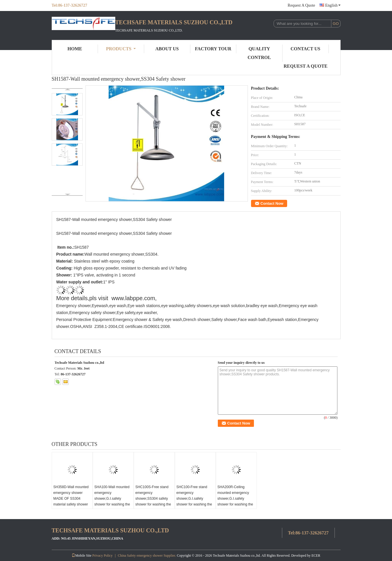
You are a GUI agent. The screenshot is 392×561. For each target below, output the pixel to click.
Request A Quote (301, 5)
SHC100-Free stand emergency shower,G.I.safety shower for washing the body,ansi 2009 (194, 499)
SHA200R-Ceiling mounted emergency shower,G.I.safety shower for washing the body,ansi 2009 (235, 499)
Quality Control (259, 53)
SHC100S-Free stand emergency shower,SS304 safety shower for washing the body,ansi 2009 (153, 499)
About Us (167, 49)
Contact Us (305, 49)
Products (121, 49)
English (333, 5)
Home (75, 49)
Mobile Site (81, 556)
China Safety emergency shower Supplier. (147, 556)
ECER (316, 556)
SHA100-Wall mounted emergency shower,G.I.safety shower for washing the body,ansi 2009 (112, 499)
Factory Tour (213, 49)
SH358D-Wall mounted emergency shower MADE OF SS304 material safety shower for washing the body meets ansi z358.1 (71, 501)
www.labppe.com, (134, 298)
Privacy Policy (102, 556)
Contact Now (272, 203)
